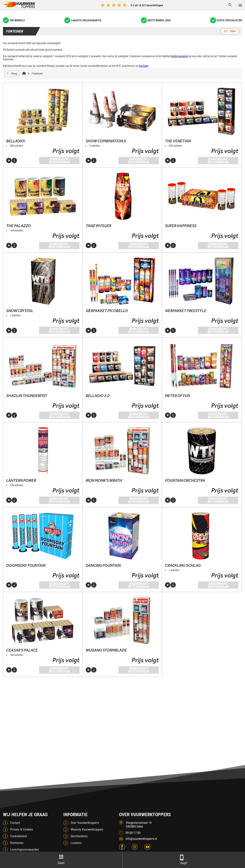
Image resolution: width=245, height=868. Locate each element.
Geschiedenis (79, 836)
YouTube (143, 66)
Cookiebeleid (18, 836)
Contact (15, 823)
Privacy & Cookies (22, 829)
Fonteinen (37, 74)
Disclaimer (17, 843)
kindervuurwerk (179, 56)
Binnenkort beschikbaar (59, 161)
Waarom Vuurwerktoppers (87, 829)
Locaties (76, 843)
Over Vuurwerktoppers (85, 823)
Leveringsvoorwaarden (25, 850)
